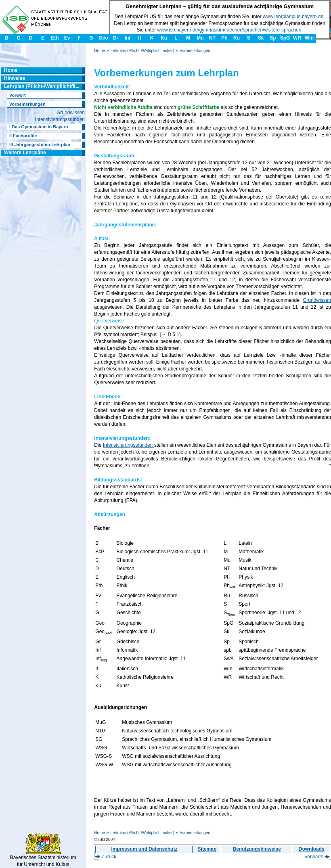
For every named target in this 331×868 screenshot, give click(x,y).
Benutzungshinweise (257, 849)
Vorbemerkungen (195, 51)
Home (100, 51)
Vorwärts (317, 857)
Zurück (106, 857)
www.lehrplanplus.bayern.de (293, 17)
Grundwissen (317, 300)
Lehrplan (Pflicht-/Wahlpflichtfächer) (142, 51)
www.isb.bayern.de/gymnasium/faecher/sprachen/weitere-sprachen (229, 30)
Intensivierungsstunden (129, 445)
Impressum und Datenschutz (144, 849)
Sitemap (207, 849)
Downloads (312, 849)
